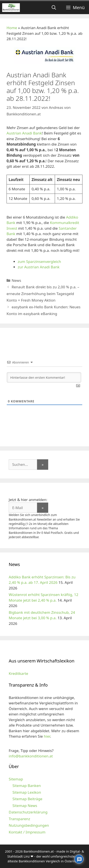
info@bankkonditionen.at (31, 756)
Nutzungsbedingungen (29, 825)
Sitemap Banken (27, 786)
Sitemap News (25, 806)
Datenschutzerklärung (28, 812)
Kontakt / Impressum (27, 832)
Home (12, 28)
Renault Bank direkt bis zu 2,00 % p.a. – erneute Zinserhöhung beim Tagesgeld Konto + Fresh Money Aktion (43, 294)
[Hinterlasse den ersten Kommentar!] (44, 377)
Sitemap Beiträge (27, 799)
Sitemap (16, 779)
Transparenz (19, 819)
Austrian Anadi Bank (24, 133)
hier (47, 736)
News (16, 280)
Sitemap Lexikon (27, 792)
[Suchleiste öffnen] (54, 8)
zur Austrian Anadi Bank (39, 267)
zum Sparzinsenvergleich (39, 261)
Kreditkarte (18, 673)
